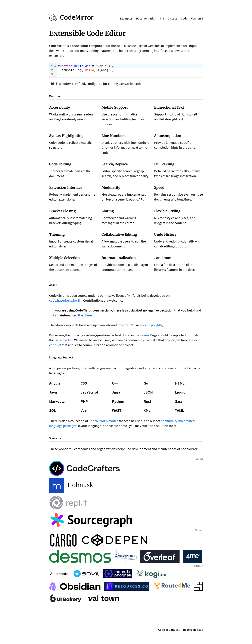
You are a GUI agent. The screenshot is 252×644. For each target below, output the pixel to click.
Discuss (172, 18)
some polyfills (152, 325)
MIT (130, 295)
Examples (126, 18)
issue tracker (64, 340)
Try (162, 18)
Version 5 (197, 18)
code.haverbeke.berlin (65, 300)
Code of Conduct (169, 630)
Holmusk (71, 485)
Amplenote (59, 574)
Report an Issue (193, 630)
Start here (85, 315)
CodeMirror (77, 17)
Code (184, 18)
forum (144, 335)
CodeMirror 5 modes (103, 421)
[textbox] (130, 71)
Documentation (146, 18)
